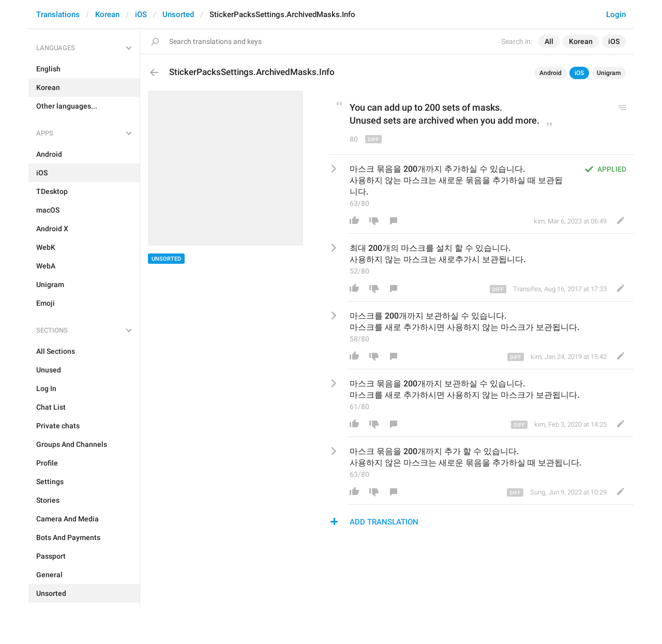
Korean (107, 14)
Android (551, 73)
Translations (58, 14)
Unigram (609, 73)
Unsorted (178, 14)
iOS (141, 14)
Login (616, 14)
